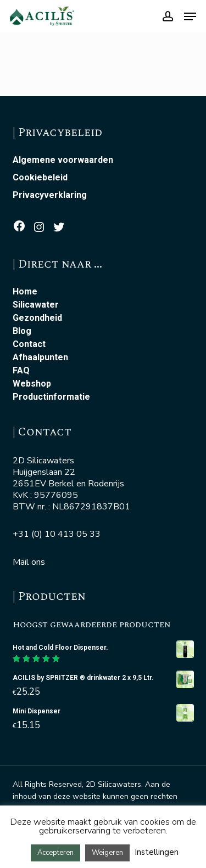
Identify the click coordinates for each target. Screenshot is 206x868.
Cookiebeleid (40, 178)
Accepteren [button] (55, 853)
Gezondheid (37, 318)
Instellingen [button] (157, 852)
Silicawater (36, 305)
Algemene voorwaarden (63, 160)
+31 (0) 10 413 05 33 (57, 534)
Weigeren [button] (107, 853)
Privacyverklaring (50, 195)
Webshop (32, 384)
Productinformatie (51, 397)
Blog (22, 331)
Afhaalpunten (40, 358)
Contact (29, 344)
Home (25, 292)
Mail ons (29, 562)
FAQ (21, 371)
